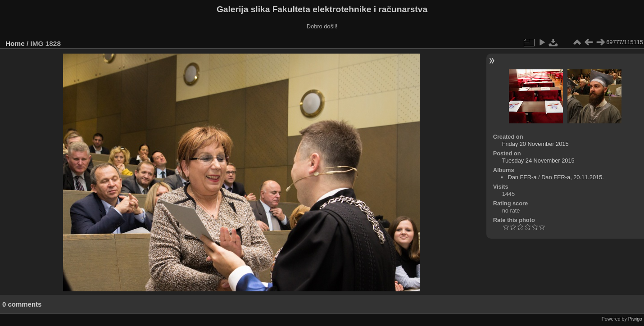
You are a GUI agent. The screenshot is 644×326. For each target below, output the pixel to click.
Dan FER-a (522, 177)
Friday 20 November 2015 (535, 144)
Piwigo (635, 319)
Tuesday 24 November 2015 (538, 161)
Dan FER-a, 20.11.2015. (573, 177)
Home (15, 43)
